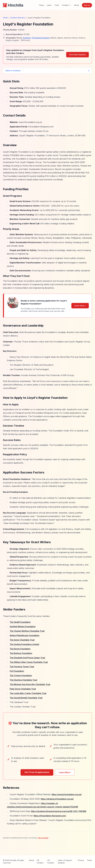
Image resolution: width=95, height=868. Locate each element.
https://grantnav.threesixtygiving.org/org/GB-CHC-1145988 (59, 811)
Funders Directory (18, 18)
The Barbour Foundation (21, 653)
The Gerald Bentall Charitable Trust (26, 698)
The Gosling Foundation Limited (24, 644)
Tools (57, 5)
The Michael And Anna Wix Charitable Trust (30, 684)
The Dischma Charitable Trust (23, 680)
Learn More (65, 772)
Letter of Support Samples (65, 862)
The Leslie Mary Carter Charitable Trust (28, 693)
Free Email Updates (77, 55)
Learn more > (80, 306)
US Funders (51, 862)
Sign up (87, 5)
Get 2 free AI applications (37, 772)
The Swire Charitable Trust (22, 640)
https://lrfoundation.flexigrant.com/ (50, 816)
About (77, 5)
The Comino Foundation (21, 675)
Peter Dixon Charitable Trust (23, 689)
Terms (89, 860)
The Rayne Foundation (20, 649)
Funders (67, 5)
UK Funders (40, 862)
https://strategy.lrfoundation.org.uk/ (57, 799)
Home (42, 5)
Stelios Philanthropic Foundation (24, 635)
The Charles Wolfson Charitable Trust (27, 631)
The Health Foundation (20, 622)
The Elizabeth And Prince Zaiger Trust (27, 658)
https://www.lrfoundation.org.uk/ (67, 794)
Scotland (27, 38)
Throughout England (40, 38)
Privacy (81, 860)
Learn (49, 5)
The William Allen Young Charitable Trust (29, 662)
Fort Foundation (17, 671)
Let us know (43, 838)
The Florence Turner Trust (22, 667)
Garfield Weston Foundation (23, 627)
